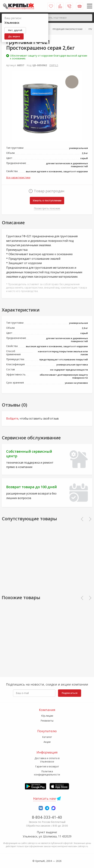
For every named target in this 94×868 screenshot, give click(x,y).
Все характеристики (18, 177)
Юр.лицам (47, 716)
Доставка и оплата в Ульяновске (47, 760)
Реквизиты (47, 721)
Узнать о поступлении (47, 200)
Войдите (12, 418)
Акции (47, 742)
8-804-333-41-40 (47, 817)
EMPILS (54, 65)
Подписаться (70, 693)
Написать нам (44, 798)
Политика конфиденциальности (47, 773)
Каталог (47, 737)
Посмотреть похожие (47, 208)
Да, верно (14, 36)
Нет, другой (15, 30)
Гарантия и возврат (47, 766)
